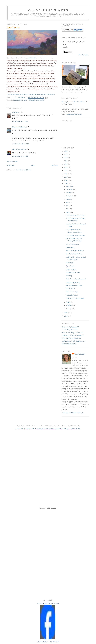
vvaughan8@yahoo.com (74, 114)
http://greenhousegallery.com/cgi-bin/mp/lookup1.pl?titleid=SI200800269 (31, 94)
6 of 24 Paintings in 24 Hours (75, 215)
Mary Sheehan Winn (19, 150)
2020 (66, 151)
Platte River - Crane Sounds (75, 298)
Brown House (70, 247)
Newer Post (10, 165)
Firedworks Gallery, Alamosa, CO (73, 335)
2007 (66, 313)
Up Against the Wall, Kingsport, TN (73, 341)
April (68, 212)
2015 (66, 161)
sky (26, 100)
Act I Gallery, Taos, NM (70, 330)
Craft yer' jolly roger (48, 642)
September (70, 196)
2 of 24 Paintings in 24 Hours (75, 235)
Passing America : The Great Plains (73, 102)
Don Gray (16, 112)
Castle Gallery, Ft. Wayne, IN (71, 338)
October (69, 193)
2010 (66, 177)
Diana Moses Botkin (19, 127)
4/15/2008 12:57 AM (21, 144)
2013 (66, 167)
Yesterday (69, 276)
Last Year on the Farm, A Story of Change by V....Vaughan (48, 429)
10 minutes (69, 263)
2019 (66, 154)
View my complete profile (73, 413)
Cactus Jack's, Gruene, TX (70, 327)
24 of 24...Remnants (72, 244)
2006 (66, 316)
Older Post (55, 165)
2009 (66, 180)
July (68, 202)
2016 (66, 158)
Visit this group (83, 55)
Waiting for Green (72, 295)
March (69, 302)
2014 (66, 164)
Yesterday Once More (73, 272)
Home (33, 165)
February (69, 305)
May (68, 209)
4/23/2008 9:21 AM (20, 156)
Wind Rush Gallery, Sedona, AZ (72, 333)
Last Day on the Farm (73, 282)
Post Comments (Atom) (23, 170)
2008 (66, 183)
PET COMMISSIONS (69, 344)
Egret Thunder (13, 27)
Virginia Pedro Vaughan (48, 603)
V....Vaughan (79, 354)
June (68, 206)
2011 (66, 174)
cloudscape (18, 100)
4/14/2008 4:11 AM (20, 121)
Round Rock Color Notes (74, 285)
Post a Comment (12, 162)
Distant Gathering (72, 292)
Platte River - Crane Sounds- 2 (76, 279)
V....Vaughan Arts (48, 10)
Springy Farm (70, 289)
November (70, 189)
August (69, 199)
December (70, 186)
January (69, 309)
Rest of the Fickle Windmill (75, 250)
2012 (66, 171)
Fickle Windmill (71, 269)
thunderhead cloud (36, 100)
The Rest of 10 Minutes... (74, 254)
